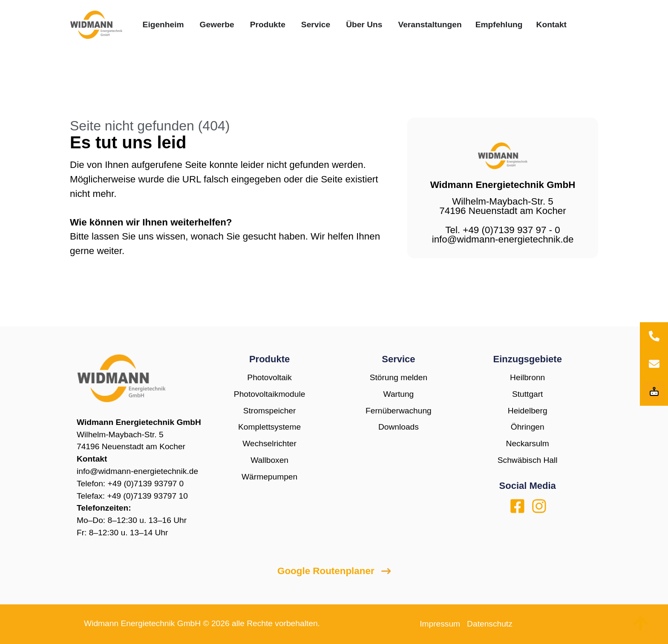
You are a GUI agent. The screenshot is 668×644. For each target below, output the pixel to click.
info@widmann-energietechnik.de (137, 471)
